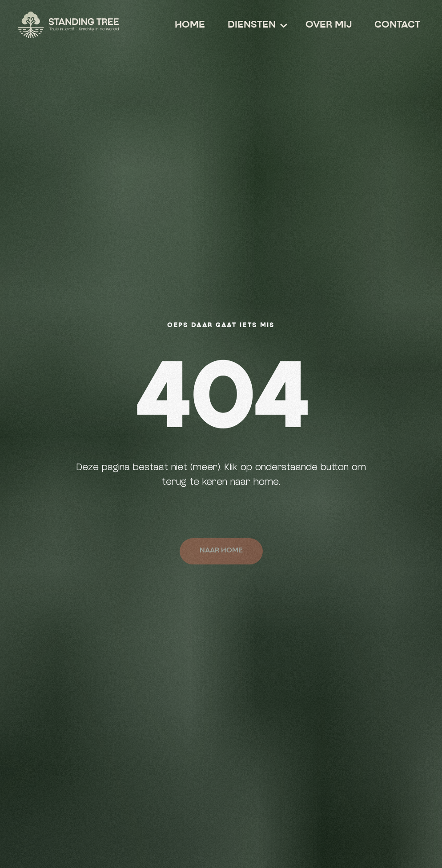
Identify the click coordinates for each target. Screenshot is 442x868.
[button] (251, 26)
